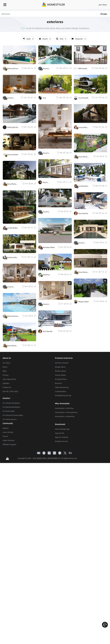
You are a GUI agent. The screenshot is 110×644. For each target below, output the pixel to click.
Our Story (6, 413)
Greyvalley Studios (83, 127)
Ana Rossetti (83, 98)
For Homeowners (10, 469)
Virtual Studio (60, 425)
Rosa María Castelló (12, 214)
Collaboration (60, 441)
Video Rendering (62, 437)
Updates (6, 433)
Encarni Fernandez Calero (12, 108)
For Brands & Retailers (11, 457)
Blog (4, 421)
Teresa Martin (13, 175)
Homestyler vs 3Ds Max (64, 458)
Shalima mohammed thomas (48, 327)
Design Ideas (60, 417)
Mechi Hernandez (47, 216)
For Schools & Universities (13, 465)
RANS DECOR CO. (12, 147)
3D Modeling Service (63, 445)
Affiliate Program (9, 494)
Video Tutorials (9, 490)
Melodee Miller (49, 291)
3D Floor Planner (62, 413)
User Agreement (9, 429)
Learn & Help (8, 482)
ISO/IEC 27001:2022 (10, 441)
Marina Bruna (13, 78)
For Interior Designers (11, 453)
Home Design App (62, 479)
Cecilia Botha (12, 258)
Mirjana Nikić (83, 302)
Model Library (61, 421)
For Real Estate (9, 461)
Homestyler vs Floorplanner (66, 462)
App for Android (61, 487)
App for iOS (60, 483)
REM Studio (83, 68)
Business (58, 433)
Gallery (6, 478)
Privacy (6, 425)
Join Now (103, 5)
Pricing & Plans (61, 429)
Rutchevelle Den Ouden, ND (12, 297)
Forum (5, 486)
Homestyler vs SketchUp (65, 466)
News (5, 417)
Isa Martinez (83, 186)
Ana (44, 108)
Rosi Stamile (48, 393)
